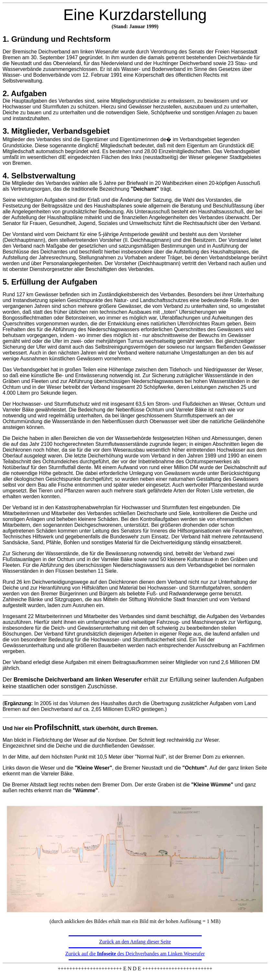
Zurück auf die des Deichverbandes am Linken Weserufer (135, 954)
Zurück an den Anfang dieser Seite (135, 942)
